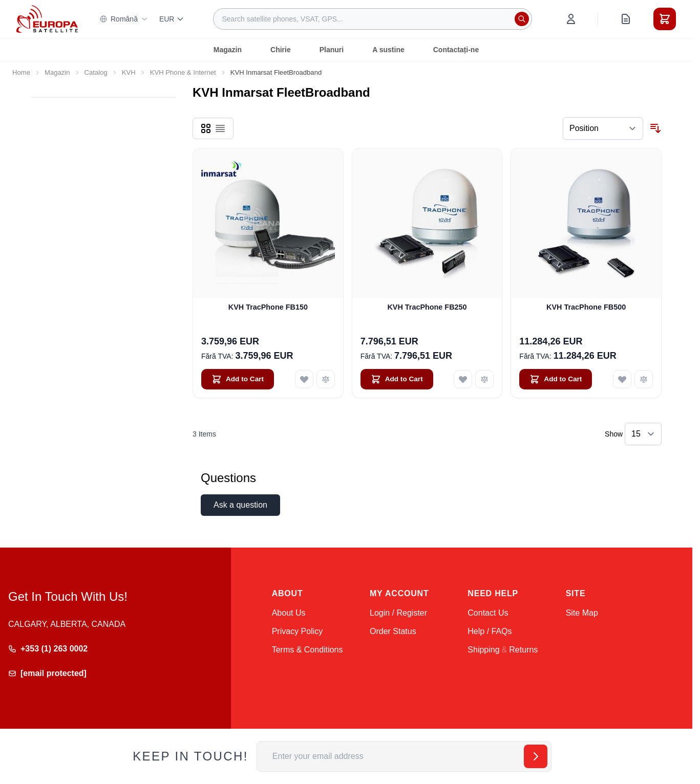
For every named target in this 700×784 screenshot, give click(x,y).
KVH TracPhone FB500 (586, 307)
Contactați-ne (456, 50)
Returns (523, 650)
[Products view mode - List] (220, 128)
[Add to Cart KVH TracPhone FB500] (556, 379)
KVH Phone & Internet (183, 72)
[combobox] (373, 19)
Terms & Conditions (307, 650)
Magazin (228, 50)
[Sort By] (603, 128)
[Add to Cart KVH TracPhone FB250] (397, 379)
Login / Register (398, 613)
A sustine (388, 50)
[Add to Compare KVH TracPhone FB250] (484, 379)
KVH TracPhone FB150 (268, 307)
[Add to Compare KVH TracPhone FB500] (644, 379)
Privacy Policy (298, 631)
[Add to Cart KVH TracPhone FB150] (238, 379)
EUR (172, 19)
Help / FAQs (490, 631)
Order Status (393, 631)
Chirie (281, 50)
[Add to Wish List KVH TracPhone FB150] (304, 379)
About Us (289, 613)
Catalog (96, 72)
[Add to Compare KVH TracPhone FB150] (326, 379)
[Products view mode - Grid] (206, 128)
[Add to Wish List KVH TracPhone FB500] (622, 379)
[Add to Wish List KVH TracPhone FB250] (463, 379)
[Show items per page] (643, 434)
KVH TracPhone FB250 (427, 307)
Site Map (582, 613)
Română (124, 19)
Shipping (483, 650)
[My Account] (571, 19)
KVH (129, 72)
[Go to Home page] (47, 19)
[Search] (522, 19)
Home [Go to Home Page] (21, 72)
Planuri (332, 50)
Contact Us (488, 613)
